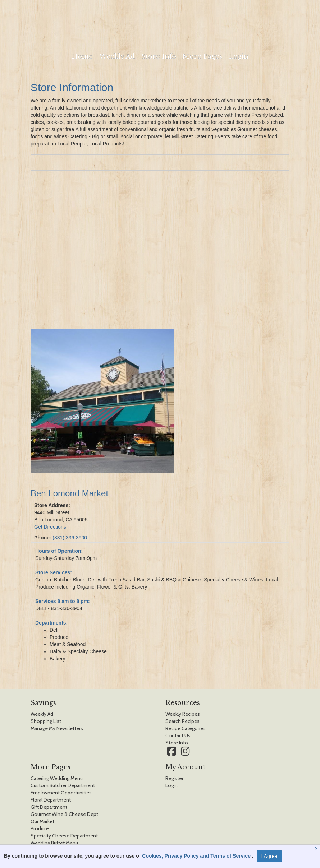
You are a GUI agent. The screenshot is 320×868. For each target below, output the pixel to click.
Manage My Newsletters (57, 728)
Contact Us (178, 735)
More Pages (202, 56)
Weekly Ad (117, 56)
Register (174, 778)
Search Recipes (182, 721)
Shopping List (46, 721)
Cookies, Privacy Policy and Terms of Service (197, 856)
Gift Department (49, 807)
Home (82, 56)
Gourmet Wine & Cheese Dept (64, 814)
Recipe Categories (186, 728)
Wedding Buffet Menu (54, 843)
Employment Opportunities (61, 793)
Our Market (42, 821)
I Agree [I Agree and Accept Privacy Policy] (269, 856)
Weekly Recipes (183, 714)
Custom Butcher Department (63, 785)
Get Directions (50, 527)
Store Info (159, 56)
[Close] (317, 848)
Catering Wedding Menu (57, 778)
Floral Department (51, 800)
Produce (40, 828)
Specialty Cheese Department (64, 836)
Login (239, 56)
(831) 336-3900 (70, 538)
